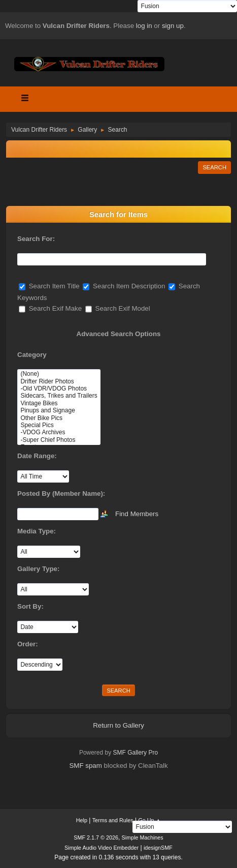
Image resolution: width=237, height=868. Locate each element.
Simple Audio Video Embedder (101, 848)
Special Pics (59, 425)
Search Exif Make (50, 308)
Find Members (137, 513)
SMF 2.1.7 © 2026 (96, 837)
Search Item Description (124, 286)
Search (214, 167)
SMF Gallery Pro (136, 753)
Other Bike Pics (59, 418)
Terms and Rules (113, 820)
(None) (59, 374)
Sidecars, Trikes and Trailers (59, 396)
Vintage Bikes (59, 403)
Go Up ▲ (149, 820)
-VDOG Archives (59, 432)
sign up (173, 26)
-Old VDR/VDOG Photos (59, 388)
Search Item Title (49, 286)
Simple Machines (143, 837)
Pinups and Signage (59, 410)
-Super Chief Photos (59, 440)
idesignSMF (158, 848)
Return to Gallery (118, 725)
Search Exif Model (118, 308)
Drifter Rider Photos (59, 381)
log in (144, 26)
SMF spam (85, 766)
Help (82, 820)
